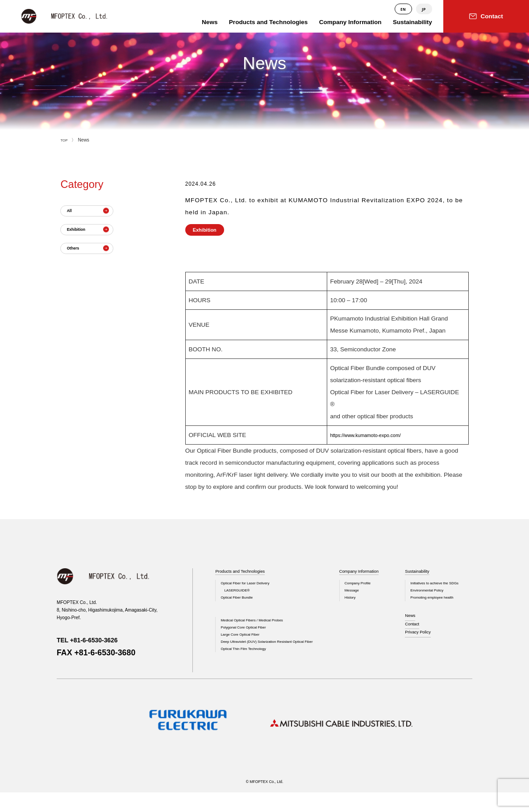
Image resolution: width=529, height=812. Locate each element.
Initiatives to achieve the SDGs (442, 586)
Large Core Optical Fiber (245, 648)
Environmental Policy (432, 595)
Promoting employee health (438, 604)
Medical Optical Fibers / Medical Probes (260, 629)
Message (343, 595)
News (412, 625)
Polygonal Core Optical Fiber (250, 638)
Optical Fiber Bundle (241, 604)
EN (402, 9)
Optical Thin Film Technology (250, 675)
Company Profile (350, 586)
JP (424, 9)
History (341, 604)
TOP (65, 140)
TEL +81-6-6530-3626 (96, 640)
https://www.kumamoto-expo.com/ (375, 435)
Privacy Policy (422, 646)
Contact (414, 635)
